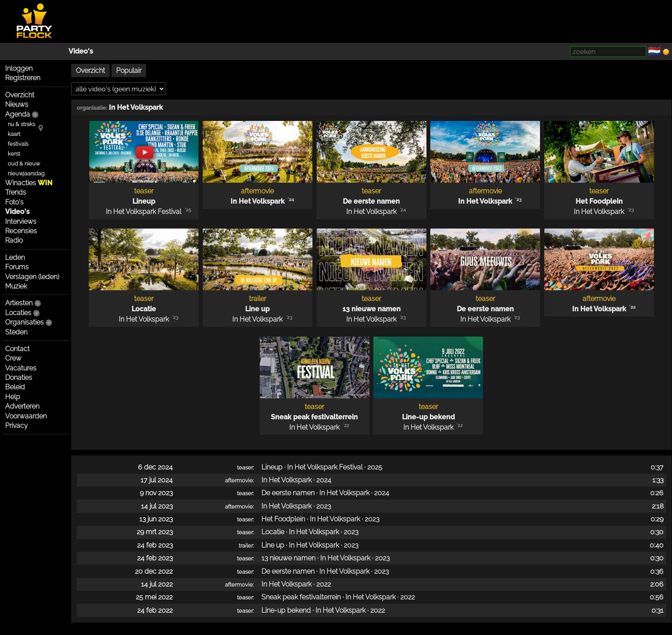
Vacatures (21, 368)
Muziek (16, 286)
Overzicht (20, 95)
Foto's (14, 202)
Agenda (18, 114)
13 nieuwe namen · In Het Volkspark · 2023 (325, 558)
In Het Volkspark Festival (144, 212)
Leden (15, 257)
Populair (129, 71)
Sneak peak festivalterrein (314, 417)
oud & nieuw (24, 164)
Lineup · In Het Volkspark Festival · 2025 (322, 467)
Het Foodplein (599, 201)
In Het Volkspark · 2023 (296, 506)
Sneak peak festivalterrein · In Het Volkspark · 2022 (338, 597)
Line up (257, 309)
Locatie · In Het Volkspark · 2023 (310, 532)
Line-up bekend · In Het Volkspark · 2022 (323, 610)
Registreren (23, 78)
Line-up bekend (428, 417)
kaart (14, 134)
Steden (16, 332)
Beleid (15, 387)
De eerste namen (371, 201)
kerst (14, 154)
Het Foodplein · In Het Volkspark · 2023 (320, 519)
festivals (18, 144)
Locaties (18, 313)
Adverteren (22, 406)
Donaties (19, 378)
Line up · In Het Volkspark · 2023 (310, 545)
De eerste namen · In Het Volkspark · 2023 (325, 571)
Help (13, 397)
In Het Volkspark (136, 107)
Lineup (144, 201)
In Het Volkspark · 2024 (296, 480)
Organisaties (24, 322)
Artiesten (19, 303)
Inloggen (19, 68)
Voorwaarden (26, 416)
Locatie (144, 309)
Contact (17, 349)
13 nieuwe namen (372, 309)
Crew (13, 358)
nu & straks (21, 124)
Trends (16, 192)
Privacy (16, 426)
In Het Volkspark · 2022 (296, 584)
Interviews (21, 221)
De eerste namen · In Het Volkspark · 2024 (325, 493)
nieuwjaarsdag (26, 173)
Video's (81, 51)
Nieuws (17, 104)
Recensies (21, 231)
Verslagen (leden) (32, 277)
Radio (14, 240)
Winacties (29, 183)
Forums (17, 267)
